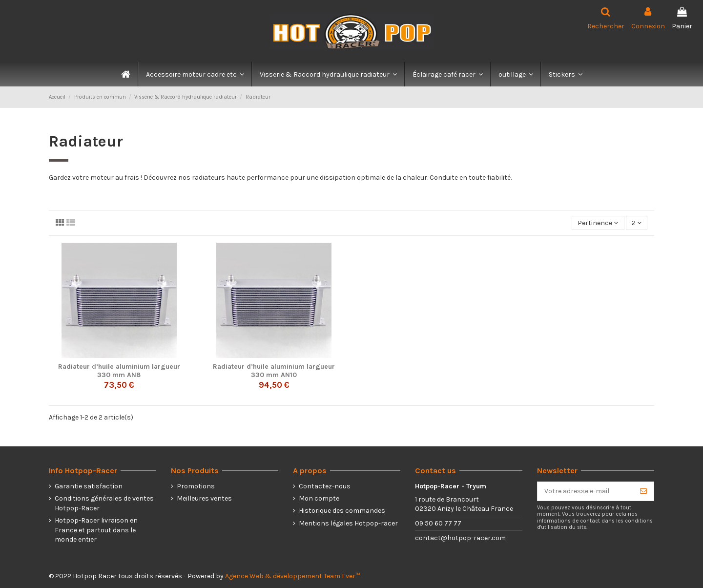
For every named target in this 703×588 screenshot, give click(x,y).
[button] (195, 74)
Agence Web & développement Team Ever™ (292, 576)
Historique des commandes (342, 511)
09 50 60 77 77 (438, 523)
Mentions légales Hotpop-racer (348, 523)
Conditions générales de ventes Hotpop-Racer (104, 503)
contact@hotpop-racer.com (460, 538)
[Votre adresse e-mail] (585, 491)
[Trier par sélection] (598, 223)
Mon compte (319, 498)
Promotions (196, 486)
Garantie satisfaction (89, 486)
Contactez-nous (325, 486)
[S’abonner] (643, 491)
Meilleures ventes (204, 498)
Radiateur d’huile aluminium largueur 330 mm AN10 (274, 371)
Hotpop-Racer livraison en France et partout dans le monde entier (96, 530)
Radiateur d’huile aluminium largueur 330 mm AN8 (119, 371)
